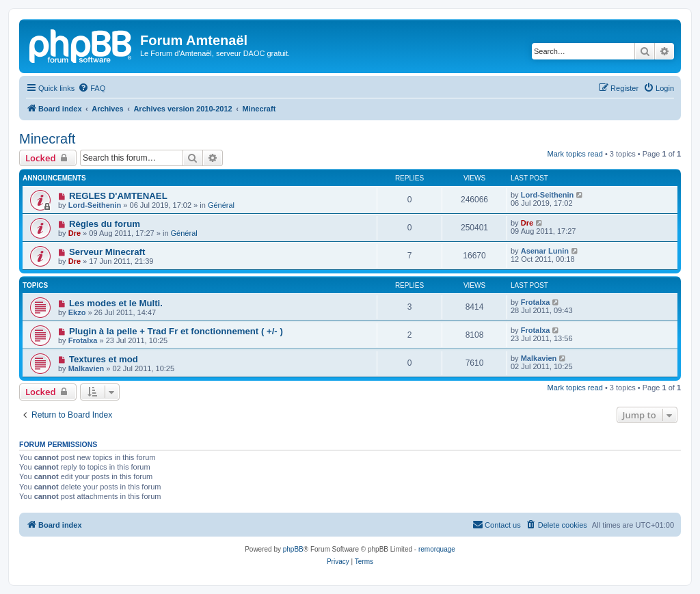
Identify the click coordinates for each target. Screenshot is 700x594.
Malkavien (86, 368)
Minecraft (47, 139)
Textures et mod (104, 359)
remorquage (437, 549)
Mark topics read (575, 154)
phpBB (293, 549)
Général (221, 205)
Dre (75, 233)
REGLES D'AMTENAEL (118, 196)
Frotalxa (536, 302)
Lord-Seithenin (95, 205)
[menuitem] (92, 88)
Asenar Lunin (545, 251)
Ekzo (77, 312)
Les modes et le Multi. (116, 303)
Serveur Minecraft (107, 252)
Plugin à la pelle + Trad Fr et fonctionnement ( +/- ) (176, 331)
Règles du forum (105, 224)
